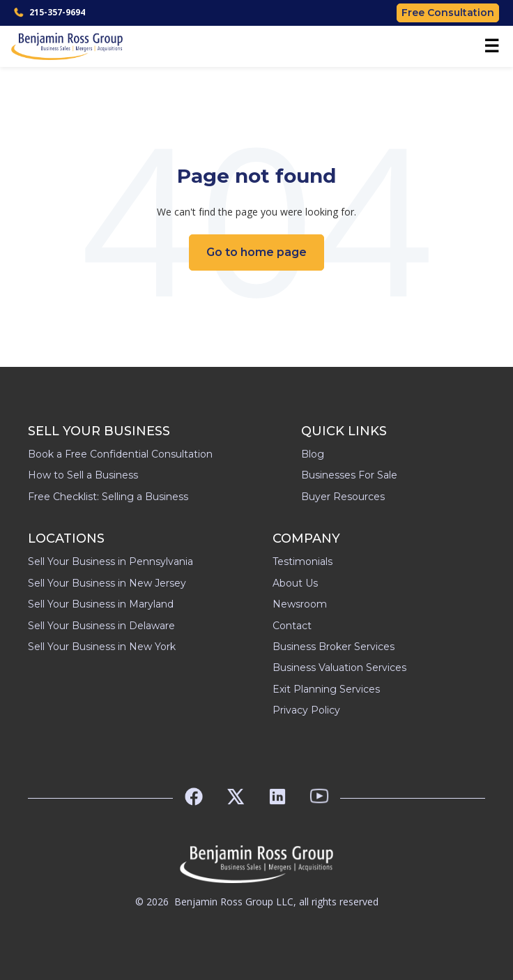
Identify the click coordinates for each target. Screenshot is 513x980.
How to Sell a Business (83, 475)
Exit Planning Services (326, 689)
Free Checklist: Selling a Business (108, 497)
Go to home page (256, 252)
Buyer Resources (343, 497)
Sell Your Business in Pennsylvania (110, 561)
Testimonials (303, 561)
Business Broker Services (334, 647)
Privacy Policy (306, 710)
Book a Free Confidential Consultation (120, 454)
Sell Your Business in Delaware (101, 626)
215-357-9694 (49, 12)
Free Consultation (448, 13)
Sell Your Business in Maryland (101, 604)
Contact (292, 626)
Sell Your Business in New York (102, 647)
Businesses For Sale (349, 475)
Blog (313, 454)
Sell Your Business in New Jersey (107, 583)
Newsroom (300, 604)
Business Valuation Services (339, 668)
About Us (295, 583)
